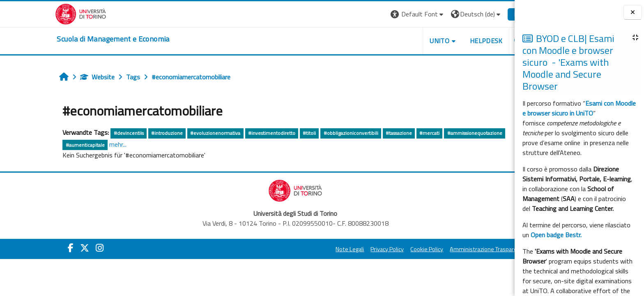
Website (60, 77)
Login (484, 14)
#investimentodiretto (233, 133)
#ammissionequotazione (437, 133)
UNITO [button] (401, 41)
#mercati (391, 133)
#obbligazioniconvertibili (313, 133)
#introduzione (129, 133)
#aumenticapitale (47, 145)
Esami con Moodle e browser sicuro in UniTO (579, 108)
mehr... (80, 144)
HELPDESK (448, 41)
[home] (75, 39)
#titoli (271, 133)
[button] (380, 14)
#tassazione (361, 133)
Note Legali (312, 249)
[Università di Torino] (43, 13)
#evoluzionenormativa (177, 133)
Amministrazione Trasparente (450, 249)
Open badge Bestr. (556, 235)
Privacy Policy (349, 249)
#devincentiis (91, 133)
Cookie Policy (389, 249)
